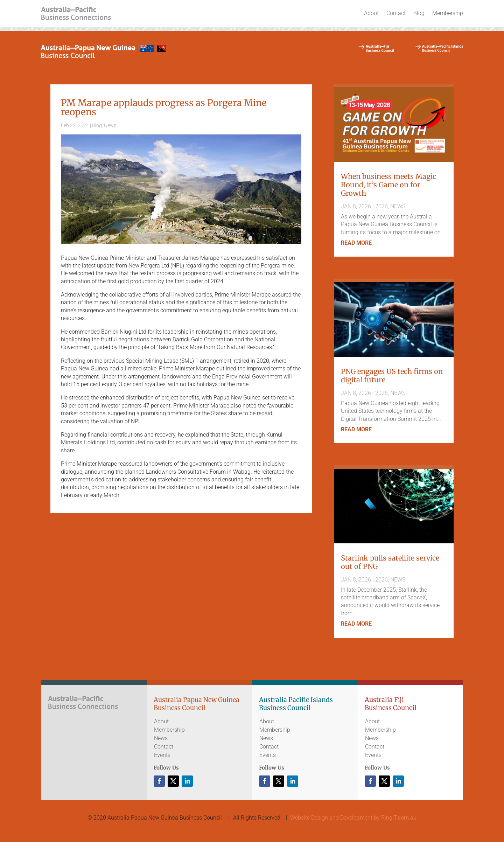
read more (356, 243)
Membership (448, 13)
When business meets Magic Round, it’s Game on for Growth (388, 185)
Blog (419, 13)
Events (162, 755)
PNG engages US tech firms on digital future (392, 375)
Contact (396, 13)
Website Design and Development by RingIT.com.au (353, 818)
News (110, 125)
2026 (381, 206)
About (371, 13)
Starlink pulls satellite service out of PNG (390, 562)
